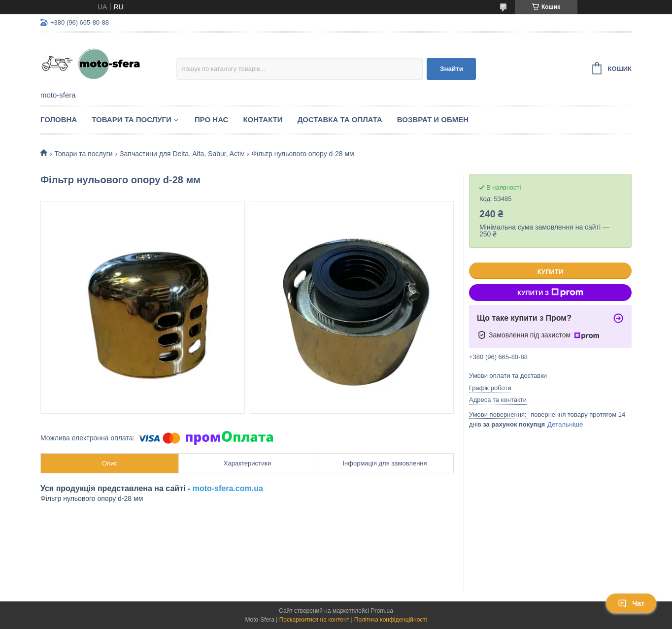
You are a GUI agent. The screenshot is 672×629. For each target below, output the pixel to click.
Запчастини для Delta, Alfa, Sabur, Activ (182, 154)
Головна (59, 119)
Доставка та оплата (340, 119)
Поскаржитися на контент (314, 620)
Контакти (263, 119)
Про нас (212, 119)
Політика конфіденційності (391, 620)
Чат (631, 603)
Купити (550, 272)
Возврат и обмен (433, 119)
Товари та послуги (132, 119)
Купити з (550, 293)
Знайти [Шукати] (452, 69)
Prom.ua (382, 611)
